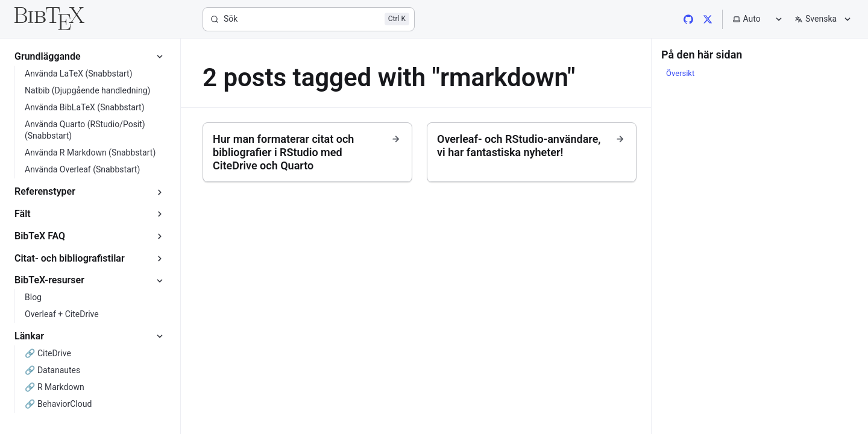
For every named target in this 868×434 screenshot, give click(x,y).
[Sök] (309, 19)
